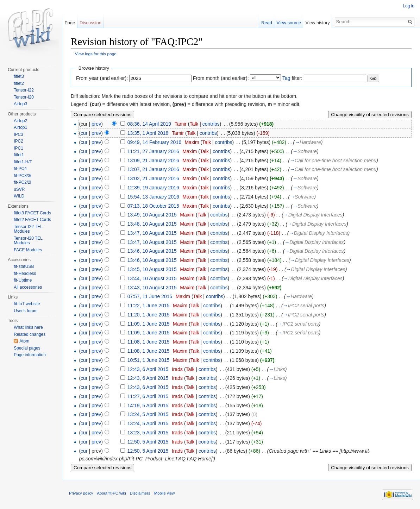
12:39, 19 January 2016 (153, 188)
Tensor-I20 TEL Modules (28, 241)
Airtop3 (20, 104)
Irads (177, 369)
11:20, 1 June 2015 (149, 315)
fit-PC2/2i (22, 182)
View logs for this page (96, 54)
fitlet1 (19, 155)
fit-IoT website (27, 304)
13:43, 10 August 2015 (152, 288)
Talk (194, 124)
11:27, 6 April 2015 (148, 396)
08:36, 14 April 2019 (149, 124)
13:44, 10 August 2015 (152, 278)
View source (289, 23)
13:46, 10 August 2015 (152, 251)
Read (267, 23)
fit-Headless (25, 274)
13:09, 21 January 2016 (153, 161)
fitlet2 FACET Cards (32, 220)
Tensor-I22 (24, 90)
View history (318, 23)
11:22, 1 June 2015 (149, 306)
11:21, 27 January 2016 (153, 151)
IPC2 (18, 141)
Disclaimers (140, 493)
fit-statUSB (24, 266)
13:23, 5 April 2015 (148, 433)
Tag (286, 78)
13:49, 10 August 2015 (152, 215)
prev (96, 124)
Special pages (27, 348)
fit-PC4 (20, 169)
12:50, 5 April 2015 (148, 442)
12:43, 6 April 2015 (148, 369)
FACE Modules (28, 250)
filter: (292, 78)
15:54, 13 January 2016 (153, 197)
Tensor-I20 (24, 97)
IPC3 (18, 134)
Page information (30, 355)
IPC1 (18, 148)
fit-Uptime (23, 280)
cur (84, 133)
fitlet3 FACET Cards (32, 213)
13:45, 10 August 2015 (152, 269)
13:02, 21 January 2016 (153, 178)
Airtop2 (20, 121)
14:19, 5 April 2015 (148, 406)
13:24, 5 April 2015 (148, 414)
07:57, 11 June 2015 (150, 296)
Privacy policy (81, 493)
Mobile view (164, 493)
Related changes (30, 334)
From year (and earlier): (102, 78)
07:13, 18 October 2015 (153, 206)
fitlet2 (19, 83)
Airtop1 (20, 127)
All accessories (28, 287)
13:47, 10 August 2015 (152, 233)
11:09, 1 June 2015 (149, 324)
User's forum (26, 311)
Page (70, 23)
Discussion (90, 23)
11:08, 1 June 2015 (149, 342)
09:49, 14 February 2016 (154, 142)
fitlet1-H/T (23, 162)
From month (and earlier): (221, 78)
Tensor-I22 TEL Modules (28, 229)
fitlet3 (19, 76)
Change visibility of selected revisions (370, 115)
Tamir (181, 124)
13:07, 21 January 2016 (153, 169)
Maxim (192, 142)
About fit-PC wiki (112, 493)
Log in (409, 6)
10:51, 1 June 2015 (149, 360)
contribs (211, 124)
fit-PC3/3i (22, 176)
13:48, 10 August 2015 (152, 224)
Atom (24, 341)
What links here (28, 327)
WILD (19, 196)
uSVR (19, 189)
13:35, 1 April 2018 (148, 133)
